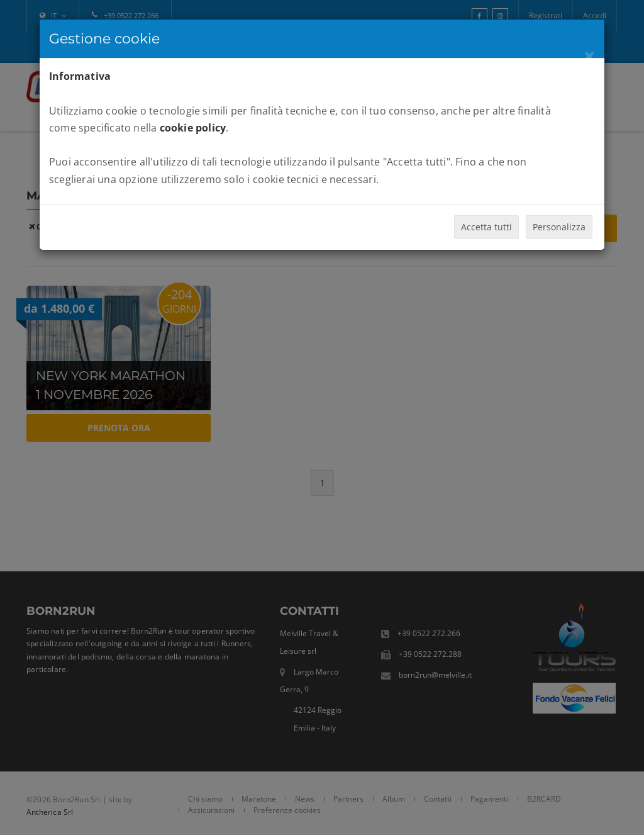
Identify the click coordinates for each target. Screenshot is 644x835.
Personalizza (559, 227)
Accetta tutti (486, 227)
